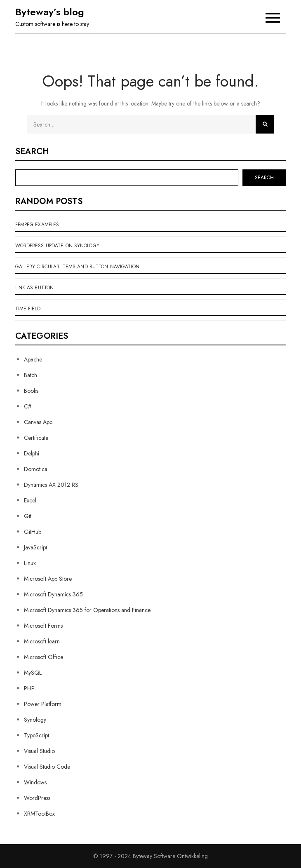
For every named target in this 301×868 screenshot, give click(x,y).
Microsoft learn (42, 641)
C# (28, 406)
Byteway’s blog (50, 12)
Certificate (36, 438)
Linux (30, 563)
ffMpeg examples (37, 225)
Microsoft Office (44, 657)
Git (28, 516)
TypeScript (36, 735)
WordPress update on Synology (57, 246)
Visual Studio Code (47, 767)
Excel (30, 500)
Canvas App (38, 422)
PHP (29, 688)
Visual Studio (39, 751)
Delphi (32, 453)
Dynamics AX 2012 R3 (51, 485)
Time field (28, 309)
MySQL (33, 673)
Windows (35, 782)
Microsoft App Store (48, 579)
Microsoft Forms (43, 626)
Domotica (36, 469)
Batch (31, 375)
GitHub (33, 532)
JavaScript (35, 547)
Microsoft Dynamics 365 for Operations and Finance (87, 610)
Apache (33, 359)
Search (32, 152)
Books (31, 391)
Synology (35, 720)
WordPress (37, 798)
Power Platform (43, 704)
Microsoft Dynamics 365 (53, 594)
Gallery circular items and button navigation (77, 267)
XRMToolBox (39, 814)
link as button (35, 288)
